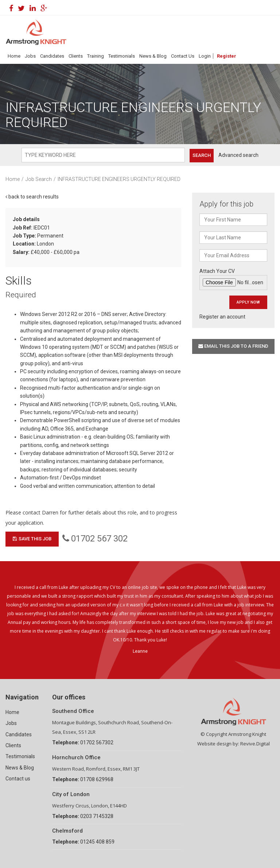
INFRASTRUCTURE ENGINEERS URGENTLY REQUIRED (119, 179)
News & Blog (153, 56)
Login (205, 56)
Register (227, 56)
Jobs (30, 56)
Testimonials (122, 56)
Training (96, 56)
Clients (76, 56)
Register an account (222, 317)
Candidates (52, 56)
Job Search (39, 179)
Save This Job (32, 539)
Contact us (18, 779)
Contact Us (183, 56)
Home (14, 56)
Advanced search (238, 155)
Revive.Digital (255, 744)
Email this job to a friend (233, 346)
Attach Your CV (233, 279)
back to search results (32, 197)
